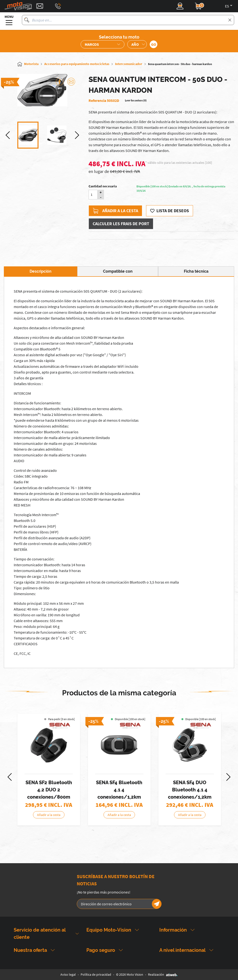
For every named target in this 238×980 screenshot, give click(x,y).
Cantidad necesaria (103, 186)
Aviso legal (68, 974)
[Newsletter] (157, 904)
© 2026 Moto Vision (130, 974)
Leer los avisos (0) (136, 100)
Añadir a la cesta (115, 211)
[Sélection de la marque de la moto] (103, 44)
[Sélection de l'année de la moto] (137, 44)
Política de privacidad (96, 974)
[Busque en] (27, 20)
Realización (163, 974)
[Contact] (40, 6)
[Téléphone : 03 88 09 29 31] (58, 6)
